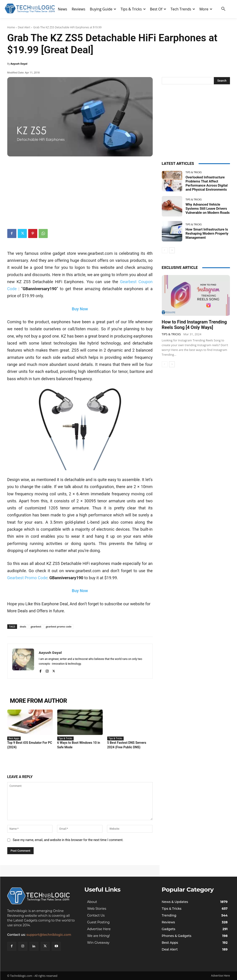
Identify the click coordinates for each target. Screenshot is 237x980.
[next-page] (172, 250)
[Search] (222, 81)
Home (11, 27)
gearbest (36, 626)
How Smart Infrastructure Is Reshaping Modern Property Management (207, 233)
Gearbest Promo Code (27, 578)
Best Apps (14, 738)
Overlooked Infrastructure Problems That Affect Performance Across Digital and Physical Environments (207, 183)
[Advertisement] (80, 191)
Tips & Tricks (65, 738)
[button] (223, 9)
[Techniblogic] (41, 896)
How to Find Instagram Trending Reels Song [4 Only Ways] (194, 325)
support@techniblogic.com (49, 935)
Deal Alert (24, 27)
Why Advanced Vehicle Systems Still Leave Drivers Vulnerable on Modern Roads (208, 209)
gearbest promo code (59, 626)
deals (23, 626)
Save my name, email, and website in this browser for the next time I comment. (68, 840)
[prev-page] (165, 250)
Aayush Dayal (19, 64)
